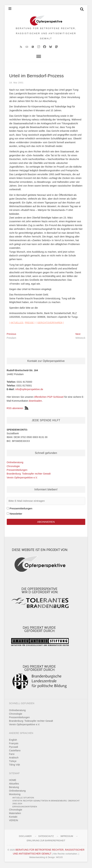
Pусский (14, 748)
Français (14, 745)
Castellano (15, 752)
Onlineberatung (15, 464)
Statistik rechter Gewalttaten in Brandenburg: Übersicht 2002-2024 (46, 803)
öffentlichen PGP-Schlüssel (49, 398)
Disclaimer (25, 837)
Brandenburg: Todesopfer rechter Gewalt (29, 475)
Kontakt (13, 818)
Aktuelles (17, 324)
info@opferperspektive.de (29, 390)
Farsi (12, 755)
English (13, 741)
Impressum (67, 837)
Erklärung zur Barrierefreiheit (46, 842)
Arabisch (14, 759)
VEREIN (14, 821)
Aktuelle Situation (23, 799)
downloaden (35, 402)
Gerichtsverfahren (50, 324)
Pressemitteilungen (17, 471)
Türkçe (13, 762)
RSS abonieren (18, 409)
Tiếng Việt (15, 766)
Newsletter (16, 515)
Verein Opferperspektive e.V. (22, 479)
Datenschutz (46, 837)
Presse (29, 324)
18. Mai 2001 (16, 84)
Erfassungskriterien (25, 808)
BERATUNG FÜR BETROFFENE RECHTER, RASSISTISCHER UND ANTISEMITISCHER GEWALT (46, 34)
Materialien (15, 814)
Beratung (14, 788)
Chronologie (13, 467)
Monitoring (15, 795)
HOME (13, 781)
